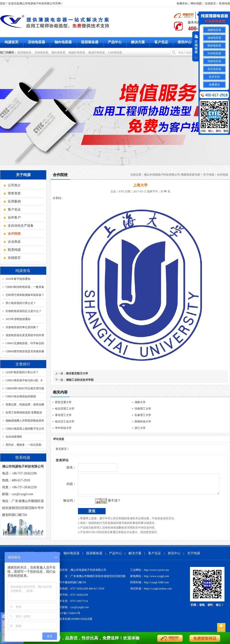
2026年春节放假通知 (18, 279)
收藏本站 (182, 3)
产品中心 (115, 42)
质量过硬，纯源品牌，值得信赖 (25, 404)
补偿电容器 (214, 53)
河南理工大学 (143, 409)
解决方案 (138, 42)
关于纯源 (209, 175)
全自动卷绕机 (14, 437)
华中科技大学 (63, 428)
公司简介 (14, 185)
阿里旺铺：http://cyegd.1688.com (149, 586)
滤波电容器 (214, 38)
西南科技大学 (143, 422)
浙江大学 (140, 428)
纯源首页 (11, 42)
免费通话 (214, 85)
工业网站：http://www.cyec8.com (150, 573)
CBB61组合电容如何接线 (21, 396)
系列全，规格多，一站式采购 (23, 445)
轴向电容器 (63, 42)
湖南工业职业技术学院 (80, 380)
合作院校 (223, 175)
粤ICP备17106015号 (68, 617)
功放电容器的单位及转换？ (22, 327)
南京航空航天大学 (77, 373)
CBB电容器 (116, 52)
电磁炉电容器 (78, 52)
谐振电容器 (214, 61)
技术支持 (214, 77)
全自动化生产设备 (21, 226)
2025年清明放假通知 (18, 319)
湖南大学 (140, 402)
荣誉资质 (14, 193)
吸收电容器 (214, 46)
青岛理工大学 (63, 415)
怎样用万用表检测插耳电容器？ (25, 295)
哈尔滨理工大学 (65, 409)
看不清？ (105, 504)
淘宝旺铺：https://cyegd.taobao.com (151, 592)
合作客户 (14, 218)
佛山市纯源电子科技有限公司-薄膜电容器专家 (172, 175)
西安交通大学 (63, 402)
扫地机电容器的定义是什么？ (23, 311)
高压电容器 (214, 69)
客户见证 (161, 42)
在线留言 (210, 3)
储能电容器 (214, 30)
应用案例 (14, 201)
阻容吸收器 (90, 42)
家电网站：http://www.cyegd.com (150, 580)
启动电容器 (36, 42)
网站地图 (196, 3)
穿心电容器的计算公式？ (21, 303)
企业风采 (14, 242)
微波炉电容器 (97, 52)
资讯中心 (184, 42)
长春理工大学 (143, 415)
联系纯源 (224, 3)
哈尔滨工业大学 (65, 422)
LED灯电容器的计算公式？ (22, 372)
